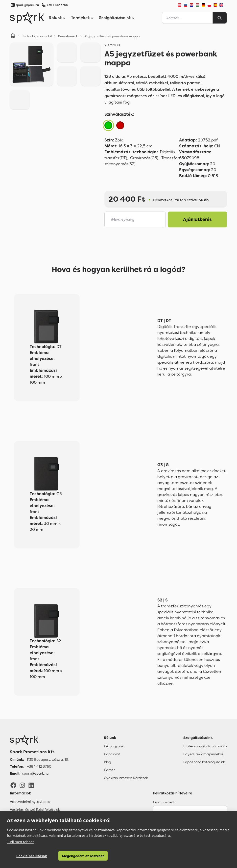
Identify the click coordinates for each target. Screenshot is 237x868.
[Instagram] (22, 785)
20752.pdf (198, 140)
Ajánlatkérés (197, 219)
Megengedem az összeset (76, 856)
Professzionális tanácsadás (205, 746)
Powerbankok (68, 36)
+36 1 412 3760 (57, 5)
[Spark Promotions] (27, 18)
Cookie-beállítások (29, 856)
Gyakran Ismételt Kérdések (126, 778)
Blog (107, 762)
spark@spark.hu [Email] (35, 773)
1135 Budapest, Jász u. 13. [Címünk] (48, 759)
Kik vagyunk (114, 746)
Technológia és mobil (37, 36)
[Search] (220, 18)
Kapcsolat (112, 754)
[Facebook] (13, 785)
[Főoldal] (39, 740)
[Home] (13, 36)
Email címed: (164, 802)
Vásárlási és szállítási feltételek (35, 810)
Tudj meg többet (20, 842)
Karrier (109, 770)
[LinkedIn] (31, 785)
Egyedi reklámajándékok (203, 754)
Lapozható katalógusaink (204, 762)
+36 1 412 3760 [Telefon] (39, 766)
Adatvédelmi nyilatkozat (30, 802)
